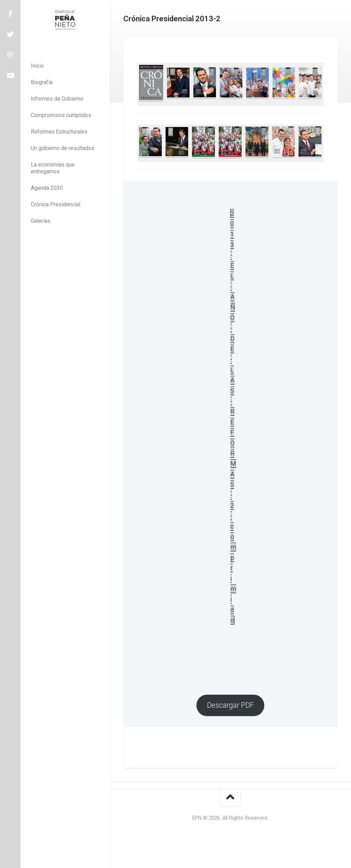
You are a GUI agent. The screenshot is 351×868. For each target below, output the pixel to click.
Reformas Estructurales (59, 132)
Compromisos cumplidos (61, 115)
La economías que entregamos (53, 168)
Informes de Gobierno (57, 99)
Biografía (42, 82)
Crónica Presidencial (56, 204)
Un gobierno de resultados (63, 148)
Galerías (41, 221)
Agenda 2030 (47, 188)
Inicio (37, 66)
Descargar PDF (231, 705)
